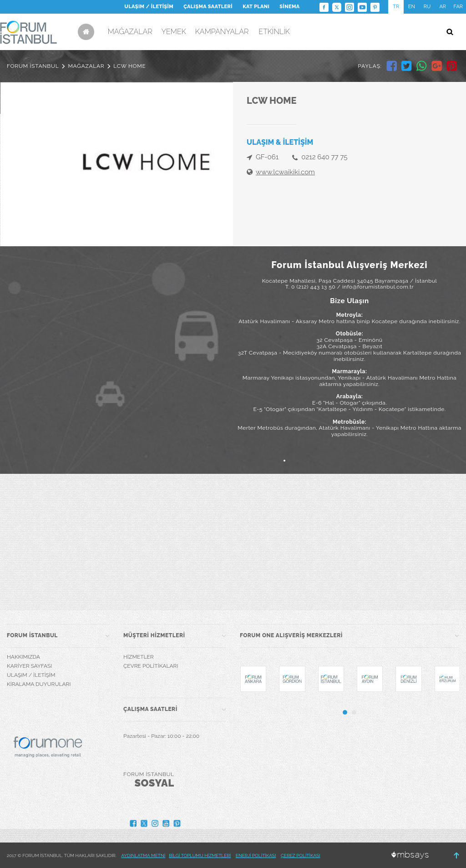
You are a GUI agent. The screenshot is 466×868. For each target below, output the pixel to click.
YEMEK (174, 32)
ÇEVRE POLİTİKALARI (151, 666)
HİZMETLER (139, 657)
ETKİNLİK (274, 32)
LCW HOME (129, 66)
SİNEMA (289, 7)
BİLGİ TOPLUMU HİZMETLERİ (200, 855)
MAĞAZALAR (130, 32)
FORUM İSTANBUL (33, 66)
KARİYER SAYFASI (29, 666)
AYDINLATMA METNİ (143, 855)
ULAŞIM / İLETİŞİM (149, 7)
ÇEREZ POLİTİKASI (301, 855)
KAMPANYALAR (222, 32)
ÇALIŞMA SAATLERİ (208, 7)
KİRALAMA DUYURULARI (39, 684)
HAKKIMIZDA (23, 657)
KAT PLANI (256, 7)
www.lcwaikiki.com (285, 172)
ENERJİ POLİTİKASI (256, 855)
